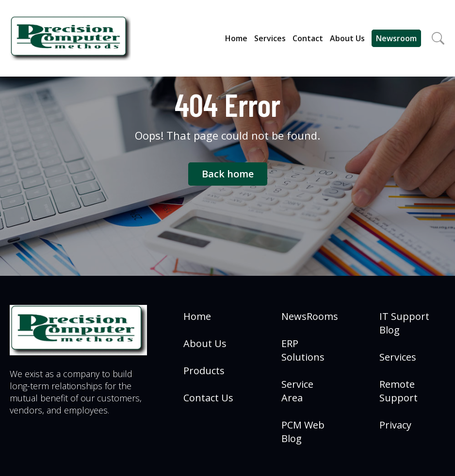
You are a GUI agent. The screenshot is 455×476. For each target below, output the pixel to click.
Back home (228, 174)
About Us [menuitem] (205, 343)
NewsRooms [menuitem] (310, 316)
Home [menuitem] (197, 316)
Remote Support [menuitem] (398, 391)
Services (270, 38)
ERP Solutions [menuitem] (303, 350)
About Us (347, 38)
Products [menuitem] (204, 371)
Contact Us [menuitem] (208, 398)
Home (236, 38)
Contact (308, 38)
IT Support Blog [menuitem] (404, 323)
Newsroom (396, 38)
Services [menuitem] (398, 357)
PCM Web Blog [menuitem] (303, 432)
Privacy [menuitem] (395, 425)
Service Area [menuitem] (297, 391)
